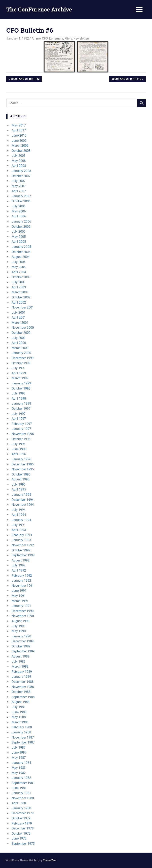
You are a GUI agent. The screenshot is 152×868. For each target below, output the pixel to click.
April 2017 (19, 130)
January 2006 (21, 221)
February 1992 (22, 576)
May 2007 (19, 186)
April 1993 (19, 530)
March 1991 (20, 601)
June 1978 (19, 838)
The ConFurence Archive (39, 9)
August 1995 (21, 479)
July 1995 (19, 484)
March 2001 (20, 323)
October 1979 (21, 818)
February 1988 (22, 727)
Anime (36, 38)
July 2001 (19, 313)
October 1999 (21, 363)
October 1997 (21, 409)
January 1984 (21, 763)
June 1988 (19, 712)
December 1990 (23, 611)
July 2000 (19, 338)
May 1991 (19, 596)
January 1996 (21, 459)
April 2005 (19, 242)
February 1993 (22, 535)
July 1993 (19, 525)
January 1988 (21, 732)
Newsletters (82, 38)
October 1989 (21, 646)
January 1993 (21, 540)
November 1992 (23, 545)
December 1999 (23, 358)
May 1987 (19, 758)
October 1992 (21, 550)
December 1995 (23, 464)
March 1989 (20, 667)
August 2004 (21, 257)
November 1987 (23, 737)
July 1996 (19, 444)
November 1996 (23, 434)
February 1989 (22, 672)
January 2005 (21, 247)
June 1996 (19, 449)
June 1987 (19, 752)
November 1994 (23, 505)
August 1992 (21, 560)
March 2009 (20, 146)
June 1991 (19, 591)
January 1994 (21, 520)
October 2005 (21, 227)
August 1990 (21, 621)
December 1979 (23, 813)
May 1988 (19, 717)
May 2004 (19, 267)
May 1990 (19, 631)
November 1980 (23, 798)
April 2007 (19, 191)
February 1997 (22, 424)
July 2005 (19, 232)
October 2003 (21, 277)
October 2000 (21, 333)
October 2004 (21, 252)
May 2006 (19, 211)
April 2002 (19, 302)
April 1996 (19, 454)
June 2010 (19, 135)
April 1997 (19, 419)
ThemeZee (49, 860)
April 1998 (19, 399)
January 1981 (21, 793)
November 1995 (23, 469)
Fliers (68, 38)
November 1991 (23, 586)
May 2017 (19, 125)
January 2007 (21, 196)
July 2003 (19, 282)
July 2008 (19, 156)
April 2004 (19, 272)
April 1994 (19, 515)
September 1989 (23, 651)
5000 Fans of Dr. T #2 (25, 79)
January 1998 (21, 403)
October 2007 (21, 176)
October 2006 (21, 201)
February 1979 (22, 823)
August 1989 (21, 656)
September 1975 (23, 844)
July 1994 (19, 510)
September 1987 (23, 742)
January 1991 (21, 606)
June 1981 (19, 788)
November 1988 (23, 687)
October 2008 (21, 151)
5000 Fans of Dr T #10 (126, 79)
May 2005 (19, 237)
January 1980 (21, 808)
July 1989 (19, 662)
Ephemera (56, 38)
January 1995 (21, 495)
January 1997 (21, 429)
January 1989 (21, 677)
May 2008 (19, 161)
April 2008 (19, 166)
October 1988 (21, 692)
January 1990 (21, 636)
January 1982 (21, 778)
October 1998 (21, 388)
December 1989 (23, 641)
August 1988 (21, 702)
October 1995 (21, 474)
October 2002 (21, 297)
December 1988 (23, 682)
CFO (45, 38)
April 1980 (19, 803)
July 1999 (19, 368)
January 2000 (21, 353)
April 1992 (19, 570)
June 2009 (19, 141)
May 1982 (19, 773)
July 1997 (19, 414)
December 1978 (23, 828)
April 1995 (19, 489)
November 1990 (23, 616)
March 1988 (20, 722)
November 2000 (23, 328)
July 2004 (19, 262)
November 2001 (23, 307)
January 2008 (21, 171)
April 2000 (19, 343)
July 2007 (19, 181)
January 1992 (21, 581)
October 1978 (21, 834)
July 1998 (19, 393)
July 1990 (19, 626)
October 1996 (21, 439)
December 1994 (23, 500)
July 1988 (19, 707)
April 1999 (19, 373)
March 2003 (20, 292)
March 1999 (20, 378)
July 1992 (19, 565)
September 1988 (23, 697)
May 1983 (19, 768)
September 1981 (23, 783)
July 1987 (19, 748)
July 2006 (19, 206)
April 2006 (19, 216)
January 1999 (21, 383)
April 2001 (19, 317)
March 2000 (20, 348)
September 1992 (23, 555)
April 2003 (19, 287)
